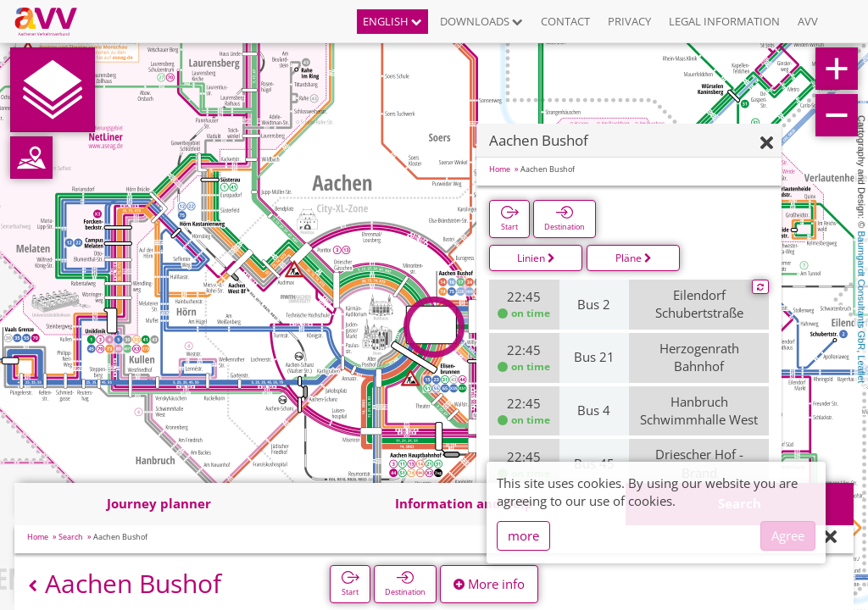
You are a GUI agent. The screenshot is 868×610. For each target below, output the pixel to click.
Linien (536, 258)
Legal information (724, 21)
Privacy (629, 21)
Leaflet (861, 369)
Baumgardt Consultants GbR (861, 291)
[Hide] (767, 144)
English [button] (392, 21)
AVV (808, 21)
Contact (565, 21)
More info (489, 584)
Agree (788, 535)
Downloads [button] (481, 21)
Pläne (634, 258)
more (523, 535)
